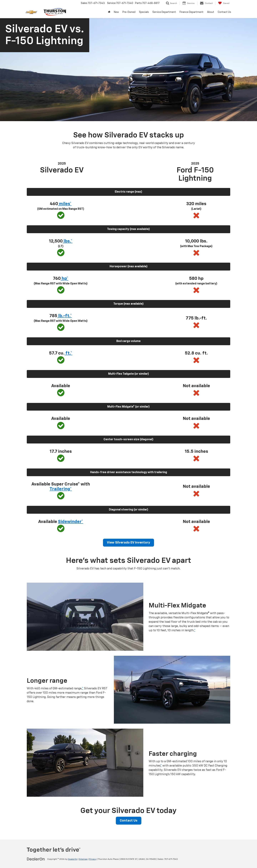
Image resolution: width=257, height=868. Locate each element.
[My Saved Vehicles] (224, 3)
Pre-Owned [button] (129, 12)
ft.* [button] (68, 353)
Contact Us (129, 821)
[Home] (109, 12)
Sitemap (83, 859)
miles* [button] (65, 204)
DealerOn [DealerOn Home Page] (73, 859)
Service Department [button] (164, 12)
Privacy (93, 859)
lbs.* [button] (68, 241)
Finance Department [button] (192, 12)
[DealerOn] (36, 859)
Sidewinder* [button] (71, 522)
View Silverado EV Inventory (128, 543)
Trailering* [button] (61, 489)
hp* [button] (65, 279)
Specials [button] (144, 12)
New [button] (116, 12)
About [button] (211, 12)
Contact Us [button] (224, 12)
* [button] (195, 630)
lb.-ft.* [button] (65, 316)
